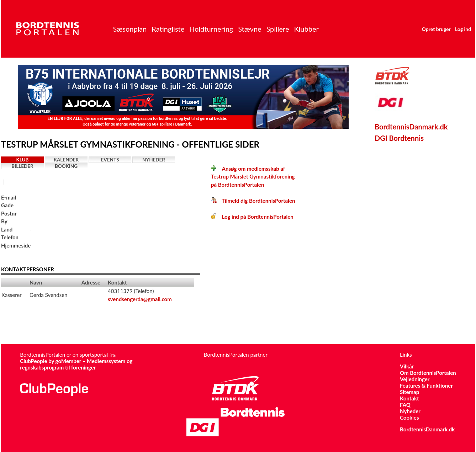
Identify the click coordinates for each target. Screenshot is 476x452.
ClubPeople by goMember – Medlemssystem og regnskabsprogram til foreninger (76, 364)
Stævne (250, 29)
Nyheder (154, 160)
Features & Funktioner (426, 385)
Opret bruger (436, 29)
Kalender (66, 160)
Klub (23, 160)
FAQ (405, 405)
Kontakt (409, 398)
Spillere (277, 29)
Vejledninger (415, 379)
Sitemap (409, 392)
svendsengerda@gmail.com (140, 299)
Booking (66, 166)
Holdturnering (211, 29)
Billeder (22, 166)
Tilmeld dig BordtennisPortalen (253, 201)
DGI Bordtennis (399, 138)
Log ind (463, 29)
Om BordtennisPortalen (428, 373)
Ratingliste (168, 29)
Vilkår (407, 366)
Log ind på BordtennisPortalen (252, 217)
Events (110, 160)
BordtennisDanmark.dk (411, 127)
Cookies (409, 418)
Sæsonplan (130, 29)
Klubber (306, 29)
